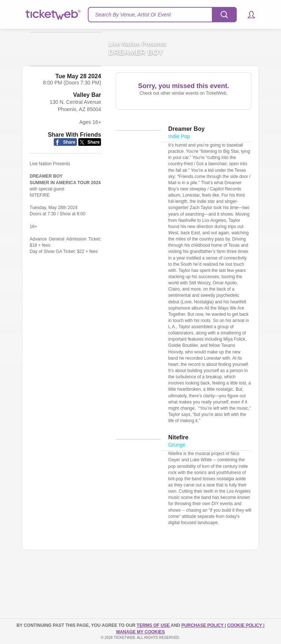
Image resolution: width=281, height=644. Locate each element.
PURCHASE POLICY (203, 625)
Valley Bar (87, 132)
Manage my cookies (140, 632)
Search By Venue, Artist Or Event (133, 15)
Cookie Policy (245, 625)
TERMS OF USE (154, 625)
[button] (248, 15)
